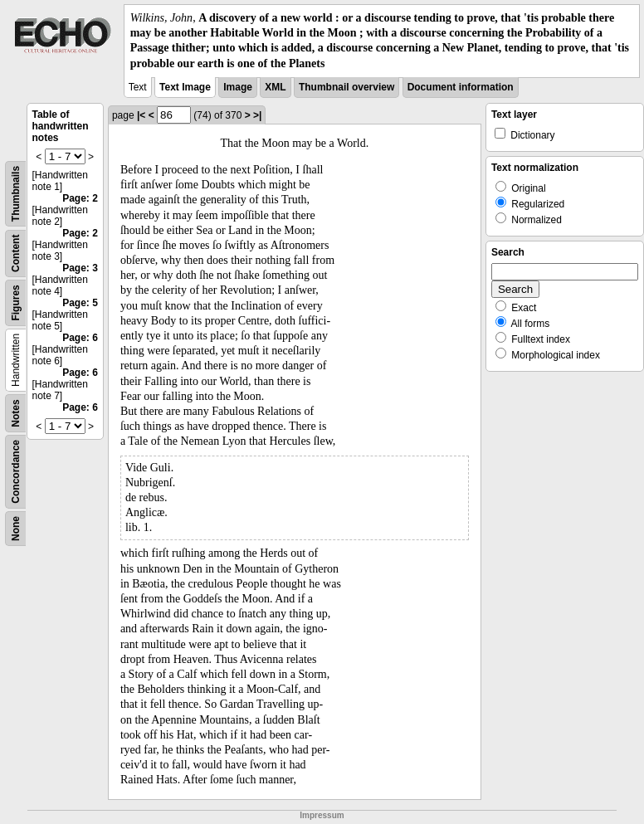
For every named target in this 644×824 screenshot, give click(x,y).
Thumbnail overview (346, 87)
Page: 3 (80, 268)
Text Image (185, 87)
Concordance (16, 472)
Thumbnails (16, 194)
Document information (461, 87)
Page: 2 (80, 198)
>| (257, 115)
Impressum (322, 815)
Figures (16, 302)
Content (16, 253)
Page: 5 (80, 303)
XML (275, 87)
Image (238, 87)
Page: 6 (80, 338)
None (16, 529)
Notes (16, 413)
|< (141, 115)
